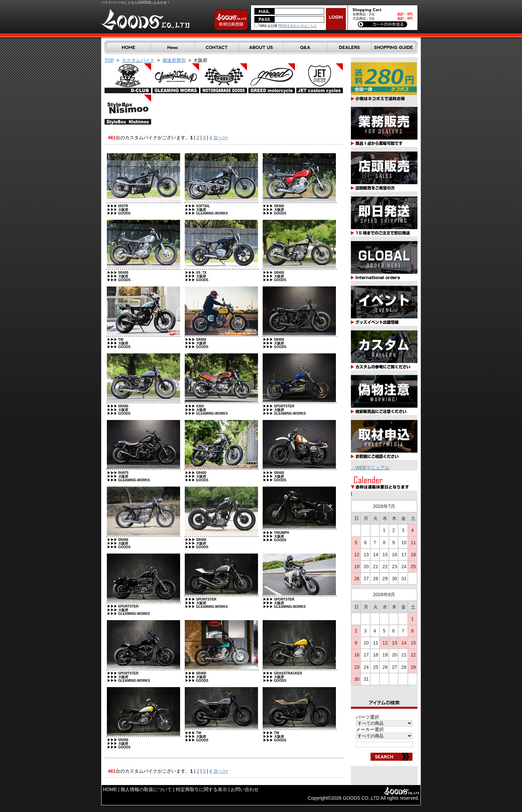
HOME (110, 789)
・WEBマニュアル (370, 468)
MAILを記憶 (266, 26)
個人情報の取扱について (146, 789)
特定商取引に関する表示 (201, 789)
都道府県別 (174, 60)
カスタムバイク (138, 60)
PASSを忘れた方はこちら (298, 26)
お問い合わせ (245, 789)
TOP (109, 60)
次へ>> (221, 138)
